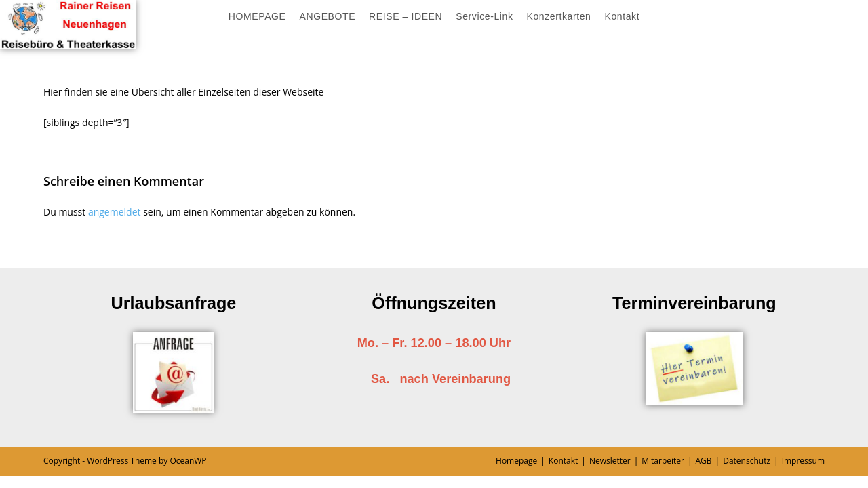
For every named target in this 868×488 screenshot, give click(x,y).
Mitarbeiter (663, 461)
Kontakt (563, 461)
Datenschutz (747, 461)
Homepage (516, 461)
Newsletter (610, 461)
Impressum (803, 461)
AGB (704, 461)
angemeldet (115, 212)
